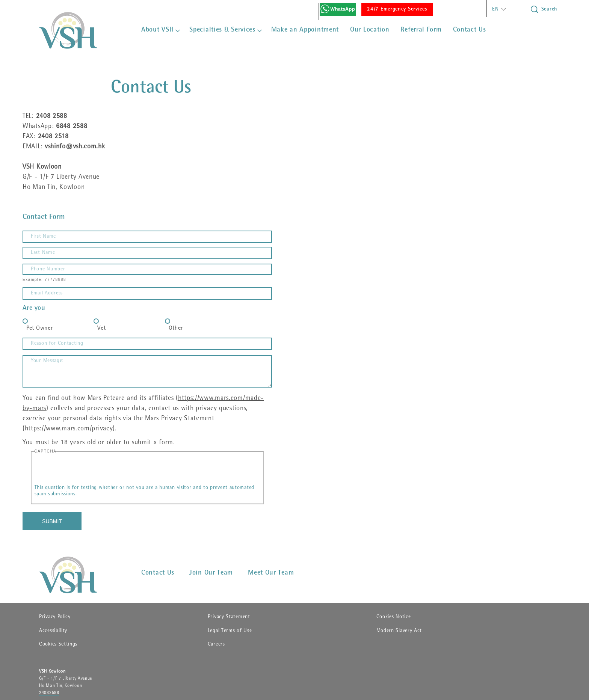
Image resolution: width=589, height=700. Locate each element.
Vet (101, 329)
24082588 (49, 693)
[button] (498, 9)
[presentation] (92, 470)
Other (176, 329)
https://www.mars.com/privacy (69, 429)
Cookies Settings (58, 644)
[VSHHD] (79, 575)
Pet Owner (39, 329)
